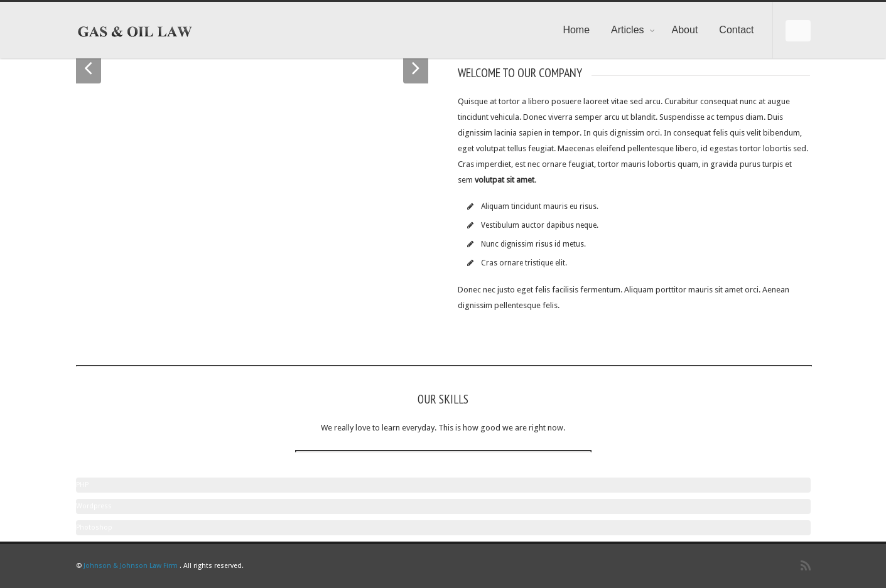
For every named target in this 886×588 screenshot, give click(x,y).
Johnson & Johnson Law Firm (131, 566)
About (685, 30)
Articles (633, 30)
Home (576, 30)
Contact (736, 30)
